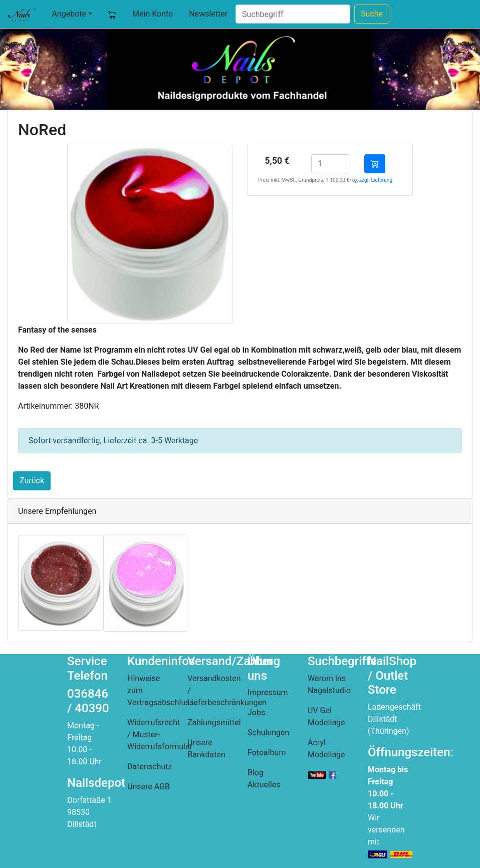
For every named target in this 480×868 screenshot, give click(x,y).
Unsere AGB (149, 787)
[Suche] (293, 14)
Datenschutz (150, 767)
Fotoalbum (267, 753)
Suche (372, 14)
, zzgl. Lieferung (375, 180)
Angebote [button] (69, 14)
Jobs (256, 712)
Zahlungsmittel (214, 722)
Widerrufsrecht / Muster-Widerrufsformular (160, 735)
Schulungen (268, 733)
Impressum (268, 692)
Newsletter (208, 14)
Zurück (32, 481)
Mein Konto (153, 14)
